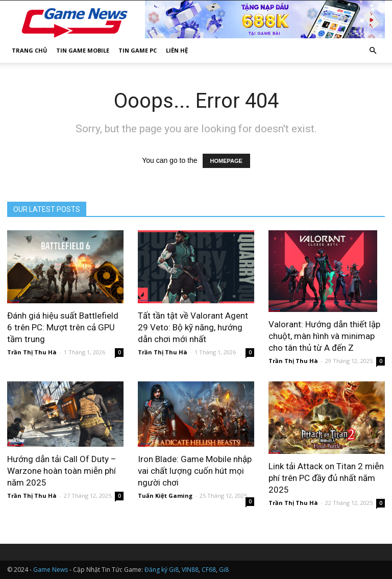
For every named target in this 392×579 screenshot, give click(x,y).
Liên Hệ (177, 50)
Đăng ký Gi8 (162, 570)
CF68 (209, 570)
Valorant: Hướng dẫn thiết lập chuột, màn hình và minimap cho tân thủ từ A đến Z (324, 336)
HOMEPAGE (226, 161)
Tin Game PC (138, 50)
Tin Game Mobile (83, 50)
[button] (373, 51)
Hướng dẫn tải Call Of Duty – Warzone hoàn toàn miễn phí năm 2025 (62, 471)
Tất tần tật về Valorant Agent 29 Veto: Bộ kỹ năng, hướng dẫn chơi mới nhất (193, 327)
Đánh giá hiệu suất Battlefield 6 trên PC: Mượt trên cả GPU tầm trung (63, 327)
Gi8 (224, 570)
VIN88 (190, 570)
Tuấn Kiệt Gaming (165, 496)
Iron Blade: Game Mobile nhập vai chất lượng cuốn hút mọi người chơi (195, 471)
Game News (51, 570)
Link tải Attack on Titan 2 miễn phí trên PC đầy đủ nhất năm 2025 (326, 478)
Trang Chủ (29, 50)
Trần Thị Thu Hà (32, 352)
